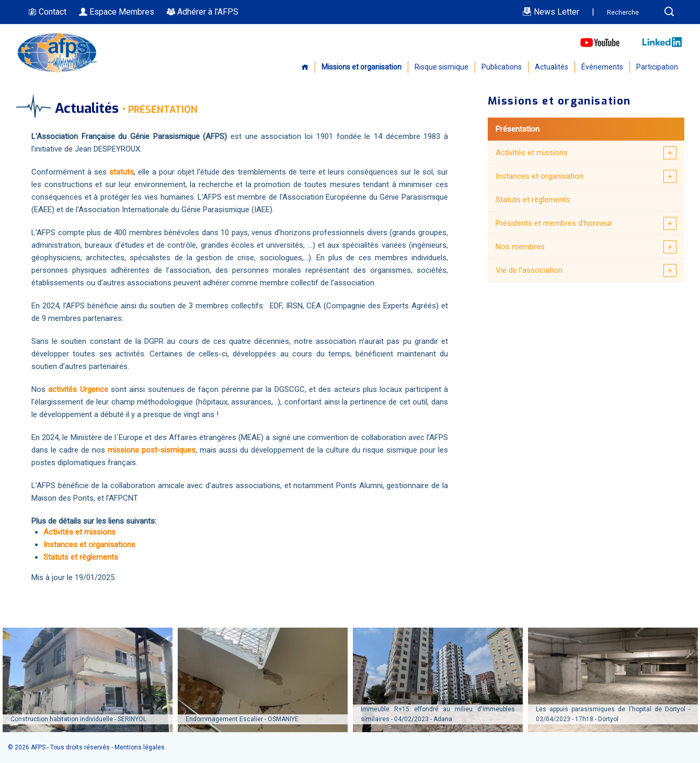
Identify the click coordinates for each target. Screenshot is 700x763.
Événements (602, 67)
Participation (657, 67)
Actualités (552, 67)
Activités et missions (532, 153)
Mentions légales (140, 747)
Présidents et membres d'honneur (554, 223)
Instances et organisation (540, 176)
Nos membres (520, 247)
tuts (127, 172)
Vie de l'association (529, 270)
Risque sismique (441, 67)
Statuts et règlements (533, 200)
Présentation (518, 129)
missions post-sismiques (150, 450)
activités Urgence (78, 389)
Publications (502, 67)
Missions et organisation (362, 67)
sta (115, 172)
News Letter (551, 12)
